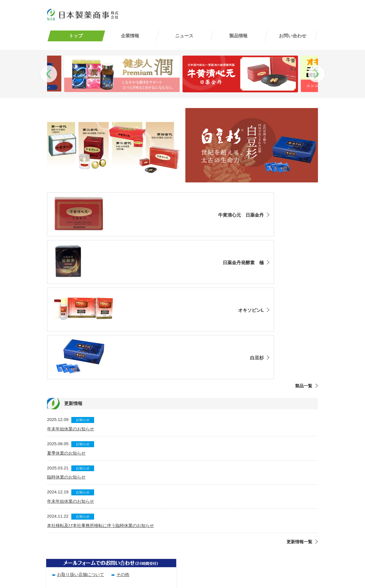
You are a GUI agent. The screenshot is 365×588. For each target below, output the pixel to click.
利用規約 (208, 530)
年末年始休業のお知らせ (71, 332)
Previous (48, 74)
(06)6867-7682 (63, 559)
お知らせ (83, 323)
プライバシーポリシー (221, 538)
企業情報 (130, 36)
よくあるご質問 (286, 538)
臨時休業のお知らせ (66, 380)
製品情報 (238, 36)
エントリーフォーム (219, 555)
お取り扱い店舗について (81, 478)
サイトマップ (212, 547)
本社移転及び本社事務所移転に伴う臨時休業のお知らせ (101, 429)
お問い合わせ (293, 36)
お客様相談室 (284, 563)
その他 (123, 478)
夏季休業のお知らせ (66, 356)
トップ (76, 36)
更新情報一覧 (299, 445)
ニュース (184, 36)
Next (317, 74)
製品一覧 (304, 289)
